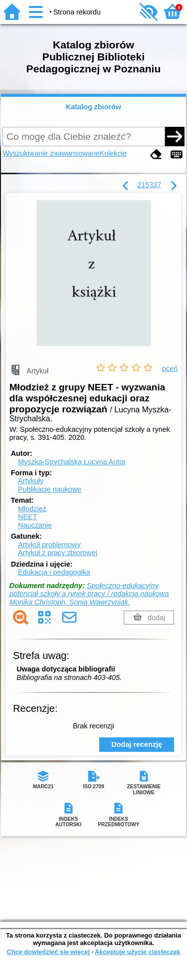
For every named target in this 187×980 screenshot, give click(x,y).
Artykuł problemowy (49, 545)
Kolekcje (113, 153)
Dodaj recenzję (137, 744)
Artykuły (31, 481)
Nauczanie (35, 525)
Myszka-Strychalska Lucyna (72, 462)
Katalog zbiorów (93, 107)
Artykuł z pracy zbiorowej (58, 553)
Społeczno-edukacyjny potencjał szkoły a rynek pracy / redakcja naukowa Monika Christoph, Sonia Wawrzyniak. (89, 594)
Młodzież (32, 509)
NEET (27, 517)
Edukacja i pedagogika (54, 572)
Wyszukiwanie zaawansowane (51, 153)
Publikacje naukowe (50, 489)
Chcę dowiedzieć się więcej (48, 952)
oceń (170, 368)
